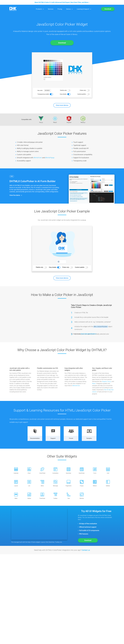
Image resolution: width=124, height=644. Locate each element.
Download (108, 9)
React (94, 384)
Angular (104, 381)
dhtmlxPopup (50, 158)
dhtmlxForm (38, 158)
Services (51, 9)
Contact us (86, 550)
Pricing (60, 9)
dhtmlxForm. (76, 386)
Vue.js (109, 381)
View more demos (62, 105)
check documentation (88, 334)
